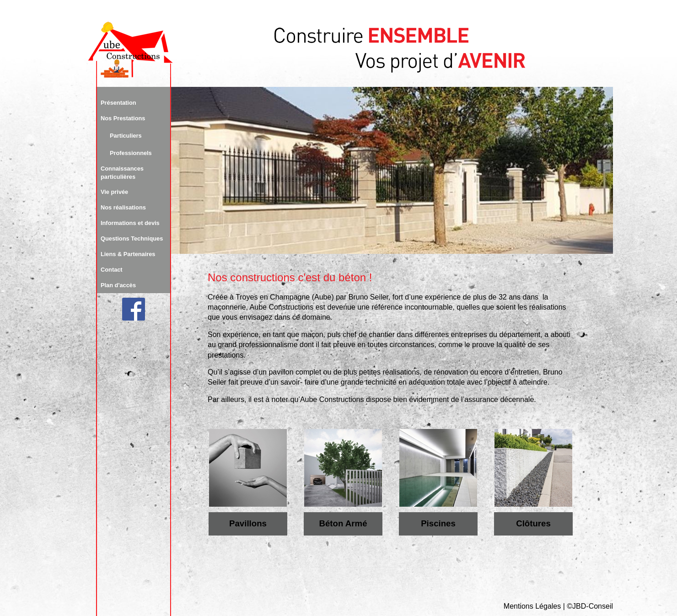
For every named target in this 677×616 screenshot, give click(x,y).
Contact (112, 270)
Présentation (118, 103)
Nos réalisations (123, 207)
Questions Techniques (132, 238)
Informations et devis (130, 223)
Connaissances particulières (122, 173)
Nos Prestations (123, 118)
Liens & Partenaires (128, 254)
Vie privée (114, 192)
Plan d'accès (118, 285)
